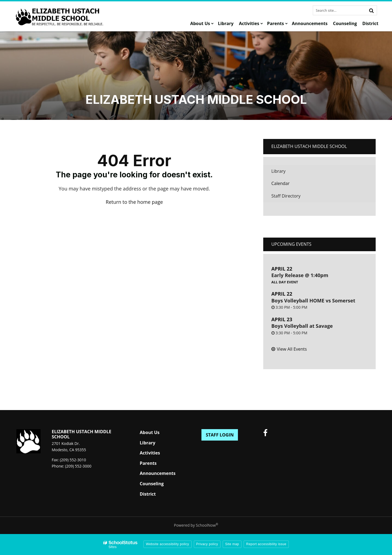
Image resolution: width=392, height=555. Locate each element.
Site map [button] (232, 544)
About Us (150, 432)
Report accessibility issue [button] (266, 544)
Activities (150, 453)
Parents (148, 463)
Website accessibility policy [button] (168, 544)
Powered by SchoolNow (196, 525)
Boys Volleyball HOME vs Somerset (313, 301)
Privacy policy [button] (207, 544)
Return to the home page (134, 202)
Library (287, 173)
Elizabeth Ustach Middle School (309, 146)
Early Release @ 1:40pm (300, 275)
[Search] (371, 10)
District (148, 494)
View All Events (292, 349)
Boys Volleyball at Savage (302, 326)
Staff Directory (286, 196)
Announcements (157, 473)
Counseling (152, 484)
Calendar (281, 183)
